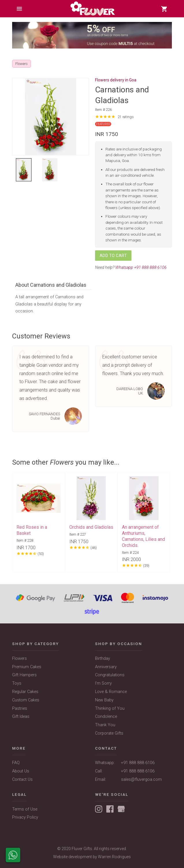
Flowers (19, 659)
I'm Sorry (103, 683)
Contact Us (22, 779)
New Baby (104, 700)
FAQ (16, 763)
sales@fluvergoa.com (141, 779)
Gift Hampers (24, 675)
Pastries (20, 708)
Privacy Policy (25, 817)
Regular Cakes (25, 692)
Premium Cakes (27, 667)
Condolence (106, 717)
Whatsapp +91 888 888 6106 (141, 268)
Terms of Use (25, 809)
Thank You (105, 725)
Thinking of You (110, 708)
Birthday (103, 659)
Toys (17, 683)
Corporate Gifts (109, 733)
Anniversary (106, 667)
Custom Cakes (26, 700)
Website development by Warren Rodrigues (92, 857)
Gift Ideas (21, 717)
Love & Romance (111, 692)
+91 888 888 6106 (138, 763)
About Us (21, 771)
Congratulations (110, 675)
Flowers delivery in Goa (116, 80)
